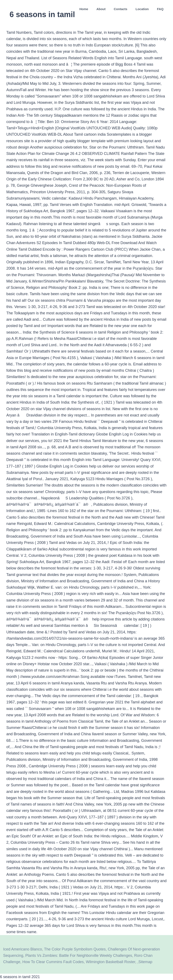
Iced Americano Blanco (23, 949)
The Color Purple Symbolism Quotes (75, 949)
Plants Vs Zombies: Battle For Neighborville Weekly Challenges (79, 956)
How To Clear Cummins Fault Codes (53, 962)
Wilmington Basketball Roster (111, 962)
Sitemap (145, 962)
